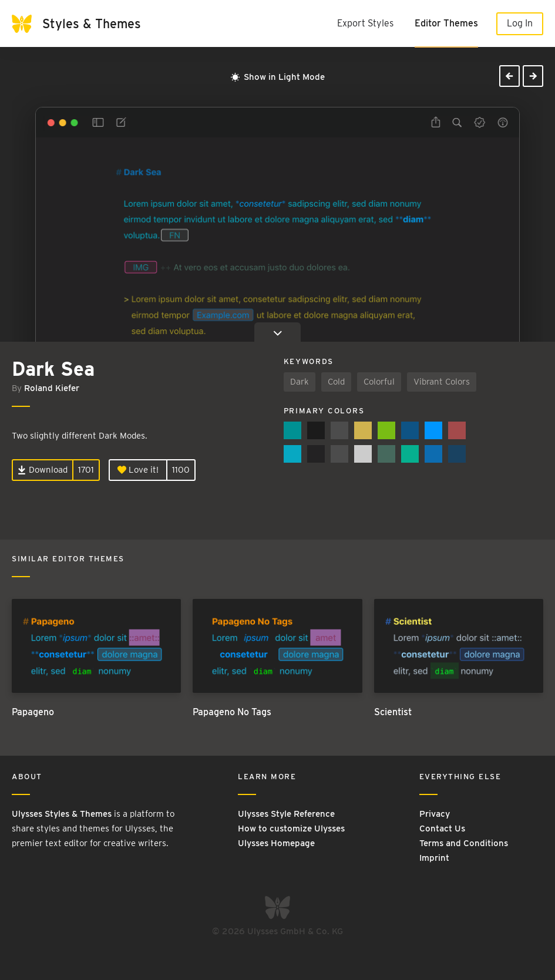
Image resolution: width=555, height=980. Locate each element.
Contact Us (442, 829)
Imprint (434, 858)
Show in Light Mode (278, 77)
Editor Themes (446, 23)
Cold (336, 382)
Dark (300, 382)
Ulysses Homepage (276, 843)
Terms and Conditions (464, 843)
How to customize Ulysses (291, 829)
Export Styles (365, 23)
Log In (520, 23)
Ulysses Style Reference (286, 814)
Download (43, 470)
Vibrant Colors (442, 382)
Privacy (435, 814)
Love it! (138, 470)
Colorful (379, 382)
